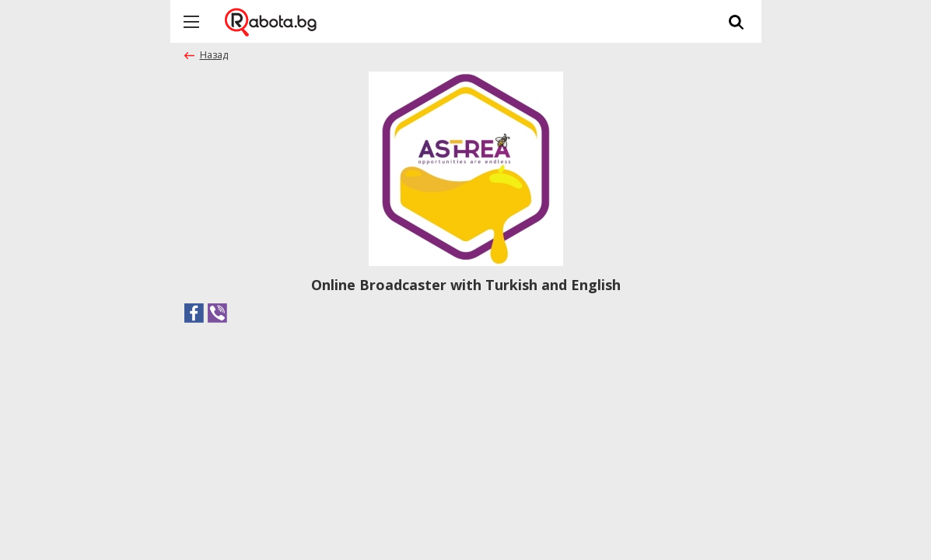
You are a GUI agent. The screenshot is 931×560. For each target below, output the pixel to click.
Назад (214, 55)
